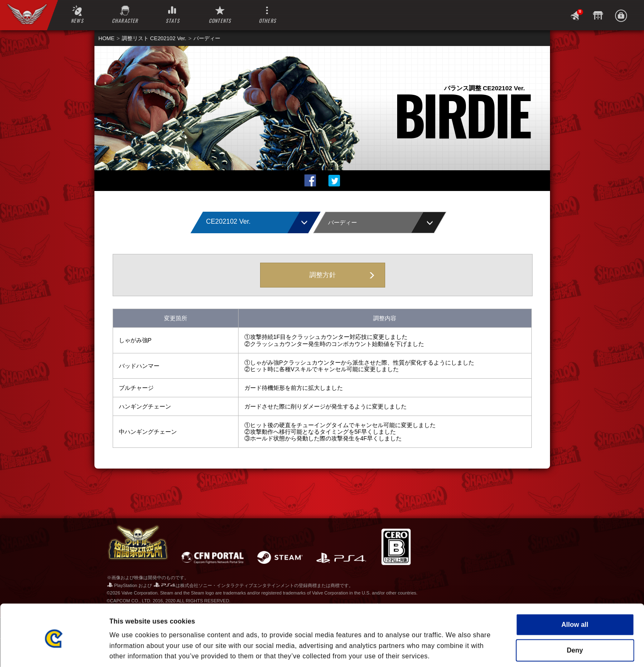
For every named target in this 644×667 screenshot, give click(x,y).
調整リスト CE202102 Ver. (154, 38)
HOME (107, 38)
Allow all (575, 591)
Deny (575, 617)
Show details (450, 650)
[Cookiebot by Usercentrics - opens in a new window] (54, 650)
